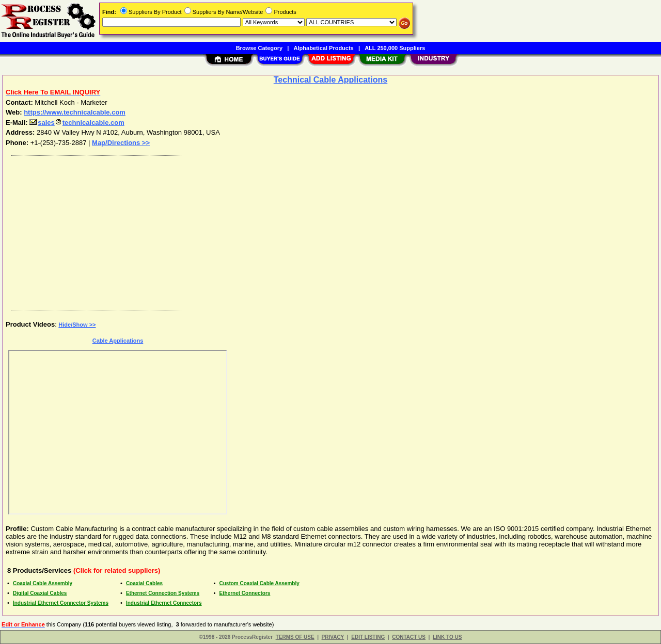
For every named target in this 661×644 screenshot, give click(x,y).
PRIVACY (333, 637)
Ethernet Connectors (245, 593)
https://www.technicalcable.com (75, 112)
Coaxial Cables (144, 583)
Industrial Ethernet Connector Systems (61, 603)
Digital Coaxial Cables (40, 593)
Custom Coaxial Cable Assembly (259, 583)
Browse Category (259, 48)
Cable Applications (118, 341)
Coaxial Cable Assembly (43, 583)
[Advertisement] (317, 231)
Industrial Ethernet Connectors (164, 603)
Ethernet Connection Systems (163, 593)
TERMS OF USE (295, 637)
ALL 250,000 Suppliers (395, 48)
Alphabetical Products (324, 48)
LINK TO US (447, 637)
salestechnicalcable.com (77, 123)
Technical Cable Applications (331, 80)
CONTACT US (409, 637)
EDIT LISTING (368, 637)
